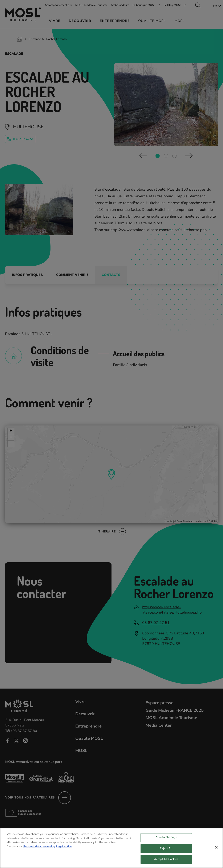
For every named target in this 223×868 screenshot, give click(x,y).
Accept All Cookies (166, 863)
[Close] (216, 851)
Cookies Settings (166, 841)
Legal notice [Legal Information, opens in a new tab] (64, 850)
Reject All (166, 852)
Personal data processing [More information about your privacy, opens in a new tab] (39, 850)
